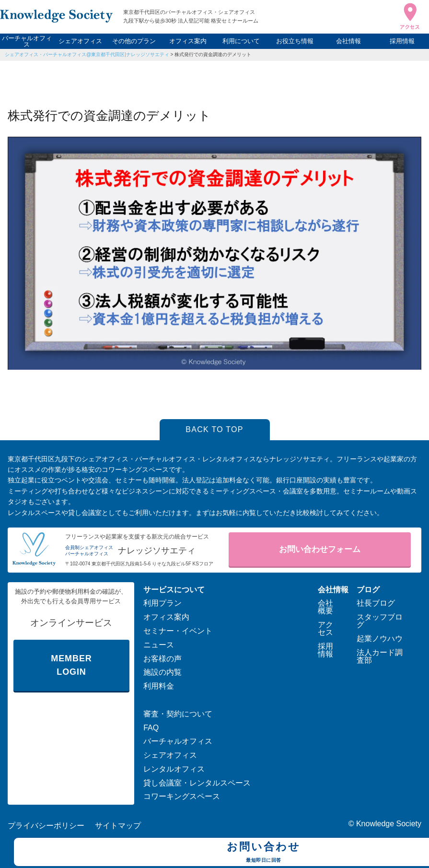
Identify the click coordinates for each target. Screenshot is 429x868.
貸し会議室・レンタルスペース (197, 783)
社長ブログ (376, 603)
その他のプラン (134, 41)
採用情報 (402, 41)
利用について (241, 41)
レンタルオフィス (174, 769)
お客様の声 (162, 659)
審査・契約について (178, 714)
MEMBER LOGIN (71, 665)
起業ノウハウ (380, 639)
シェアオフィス (80, 41)
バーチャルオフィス (27, 41)
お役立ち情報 (295, 41)
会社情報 (348, 41)
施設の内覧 (162, 672)
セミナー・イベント (178, 631)
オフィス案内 (188, 41)
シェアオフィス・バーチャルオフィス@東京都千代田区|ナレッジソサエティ (87, 54)
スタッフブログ (380, 621)
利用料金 (159, 686)
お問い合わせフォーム (320, 549)
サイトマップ (118, 826)
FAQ (151, 728)
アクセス (325, 628)
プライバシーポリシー (46, 826)
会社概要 (325, 607)
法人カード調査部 (380, 656)
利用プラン (162, 603)
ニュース (159, 645)
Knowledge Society (389, 824)
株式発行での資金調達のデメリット (213, 54)
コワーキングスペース (182, 796)
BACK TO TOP (214, 429)
